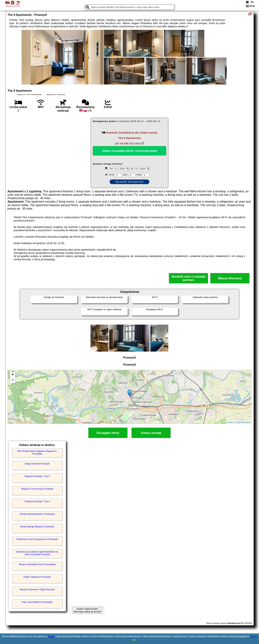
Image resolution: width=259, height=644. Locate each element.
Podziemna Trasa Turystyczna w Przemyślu (37, 539)
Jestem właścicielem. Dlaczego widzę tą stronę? (87, 610)
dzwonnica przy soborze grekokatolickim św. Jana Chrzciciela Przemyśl (37, 553)
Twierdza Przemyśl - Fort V (37, 501)
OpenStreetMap (244, 422)
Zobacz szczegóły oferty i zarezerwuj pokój (129, 151)
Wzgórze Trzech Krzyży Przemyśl (37, 489)
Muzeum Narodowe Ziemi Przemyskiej (37, 564)
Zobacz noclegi (151, 433)
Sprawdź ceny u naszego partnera (188, 278)
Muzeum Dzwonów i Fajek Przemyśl (37, 590)
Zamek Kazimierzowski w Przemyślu (37, 514)
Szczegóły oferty (108, 433)
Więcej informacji (230, 278)
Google (52, 636)
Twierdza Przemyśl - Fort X (37, 476)
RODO (254, 636)
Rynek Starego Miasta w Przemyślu (37, 527)
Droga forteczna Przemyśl (37, 464)
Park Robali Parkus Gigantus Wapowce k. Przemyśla (37, 452)
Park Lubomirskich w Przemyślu (37, 602)
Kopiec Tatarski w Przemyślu (37, 577)
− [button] (13, 380)
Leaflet (230, 422)
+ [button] (13, 375)
